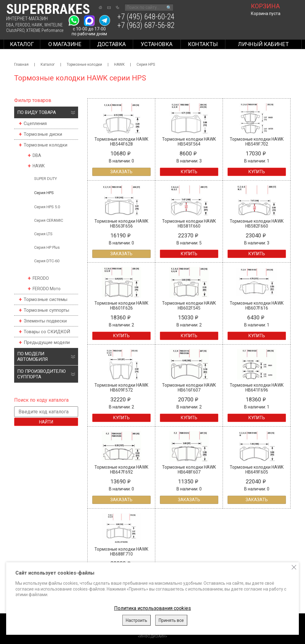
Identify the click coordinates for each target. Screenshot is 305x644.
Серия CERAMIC (49, 220)
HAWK (37, 25)
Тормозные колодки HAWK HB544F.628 (121, 142)
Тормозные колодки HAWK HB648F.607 (189, 470)
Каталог (22, 44)
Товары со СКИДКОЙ (47, 332)
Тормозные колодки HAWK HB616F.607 (189, 388)
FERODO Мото (47, 289)
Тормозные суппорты (46, 310)
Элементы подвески (45, 321)
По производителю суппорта (42, 374)
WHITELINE (53, 25)
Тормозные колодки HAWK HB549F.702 (257, 142)
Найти (46, 422)
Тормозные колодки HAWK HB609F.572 (121, 388)
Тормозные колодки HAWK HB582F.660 (257, 224)
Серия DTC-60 (47, 261)
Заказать (121, 172)
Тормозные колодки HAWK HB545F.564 (189, 142)
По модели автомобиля (32, 357)
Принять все (171, 620)
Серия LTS (43, 234)
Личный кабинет (263, 44)
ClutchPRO (15, 30)
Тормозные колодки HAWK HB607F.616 (257, 306)
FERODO (23, 25)
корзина (265, 6)
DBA (10, 25)
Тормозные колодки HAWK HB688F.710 (121, 552)
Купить (189, 172)
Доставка (111, 44)
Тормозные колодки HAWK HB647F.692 (121, 470)
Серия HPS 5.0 (47, 207)
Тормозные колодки (84, 64)
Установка (157, 44)
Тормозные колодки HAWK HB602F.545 (189, 306)
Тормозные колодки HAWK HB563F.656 (121, 224)
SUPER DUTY (46, 179)
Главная (21, 64)
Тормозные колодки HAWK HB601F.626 (121, 306)
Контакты (203, 44)
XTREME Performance (45, 30)
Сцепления (35, 123)
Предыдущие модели (47, 342)
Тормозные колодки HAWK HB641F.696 (257, 388)
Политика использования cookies (152, 608)
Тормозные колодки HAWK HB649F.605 (257, 470)
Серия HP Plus (47, 247)
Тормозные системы (46, 299)
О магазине (65, 44)
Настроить (137, 620)
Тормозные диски (43, 134)
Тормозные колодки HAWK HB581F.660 (189, 224)
